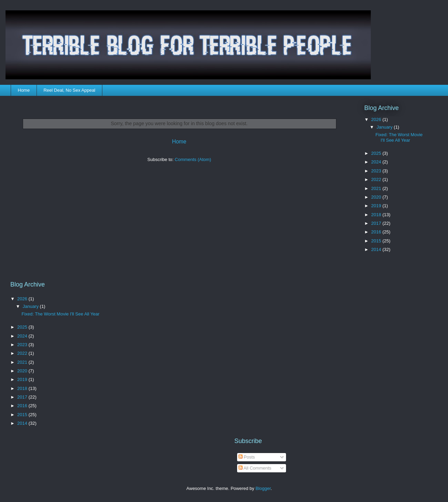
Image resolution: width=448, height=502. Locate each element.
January (385, 127)
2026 (377, 119)
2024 (377, 162)
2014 (377, 249)
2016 (377, 232)
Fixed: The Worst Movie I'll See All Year (399, 137)
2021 (377, 188)
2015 (377, 241)
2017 (377, 223)
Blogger (263, 488)
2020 (377, 197)
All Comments (255, 468)
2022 (377, 179)
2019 (377, 206)
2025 (377, 153)
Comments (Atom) (193, 159)
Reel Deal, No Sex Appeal (69, 90)
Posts (247, 457)
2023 (377, 171)
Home (24, 90)
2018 (377, 215)
